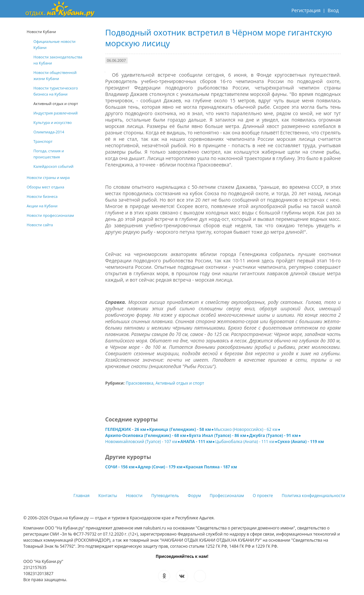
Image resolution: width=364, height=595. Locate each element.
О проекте (263, 496)
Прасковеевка (139, 383)
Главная (82, 496)
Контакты (108, 496)
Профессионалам (227, 496)
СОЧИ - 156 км (120, 467)
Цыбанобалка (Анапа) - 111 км (245, 442)
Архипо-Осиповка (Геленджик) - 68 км (146, 435)
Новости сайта (40, 225)
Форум (194, 496)
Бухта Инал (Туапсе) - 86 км (218, 435)
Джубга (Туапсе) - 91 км (274, 435)
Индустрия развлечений (56, 113)
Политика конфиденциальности (313, 496)
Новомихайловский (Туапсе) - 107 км (141, 442)
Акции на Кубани (42, 206)
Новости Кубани (41, 32)
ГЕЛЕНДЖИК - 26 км (126, 429)
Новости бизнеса (42, 196)
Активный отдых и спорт (180, 383)
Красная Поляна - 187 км (211, 467)
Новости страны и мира (48, 177)
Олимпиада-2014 (49, 132)
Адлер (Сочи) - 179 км (160, 467)
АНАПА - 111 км (196, 442)
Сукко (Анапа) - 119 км (301, 442)
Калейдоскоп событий (54, 166)
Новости (134, 496)
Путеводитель (165, 496)
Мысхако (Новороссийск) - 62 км (246, 429)
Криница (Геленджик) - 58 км (180, 429)
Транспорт (43, 141)
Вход (333, 10)
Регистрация (306, 10)
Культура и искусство (53, 122)
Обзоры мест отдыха (45, 187)
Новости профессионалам (50, 215)
